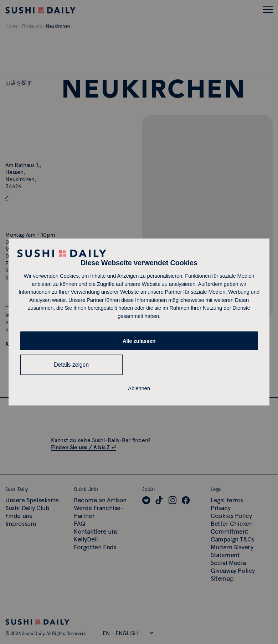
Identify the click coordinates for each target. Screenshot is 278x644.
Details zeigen (71, 365)
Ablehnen (139, 388)
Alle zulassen (139, 341)
